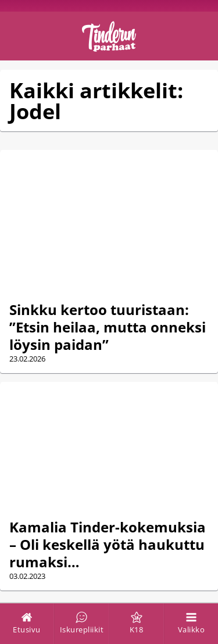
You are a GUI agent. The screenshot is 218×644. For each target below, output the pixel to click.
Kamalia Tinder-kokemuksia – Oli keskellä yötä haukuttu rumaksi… (108, 544)
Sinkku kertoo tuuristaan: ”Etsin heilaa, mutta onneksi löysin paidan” (108, 327)
